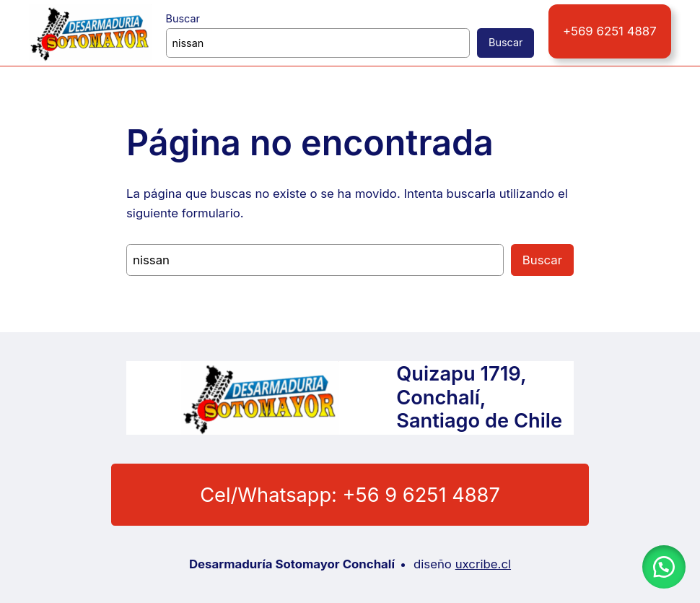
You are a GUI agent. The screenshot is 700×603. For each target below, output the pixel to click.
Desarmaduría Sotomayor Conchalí (296, 564)
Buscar (182, 18)
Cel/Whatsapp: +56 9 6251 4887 (350, 495)
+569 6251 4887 (610, 31)
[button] (664, 567)
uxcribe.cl (480, 564)
